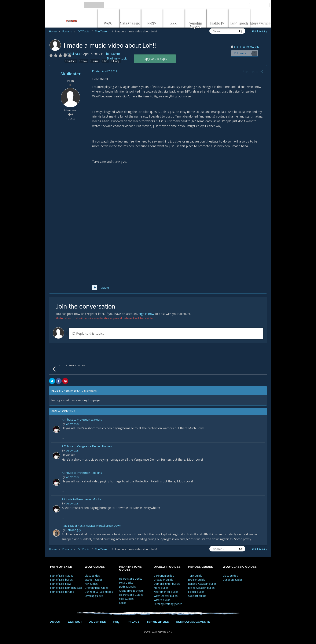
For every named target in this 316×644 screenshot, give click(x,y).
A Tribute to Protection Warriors (82, 421)
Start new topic (117, 58)
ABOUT (55, 622)
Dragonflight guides (96, 588)
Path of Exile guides (62, 576)
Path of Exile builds (61, 580)
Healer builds (196, 592)
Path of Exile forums (62, 592)
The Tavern (104, 31)
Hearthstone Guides (131, 595)
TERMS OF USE (158, 622)
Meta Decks (126, 583)
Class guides (92, 576)
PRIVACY (133, 622)
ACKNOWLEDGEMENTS (193, 622)
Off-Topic (85, 31)
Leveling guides (94, 596)
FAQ (116, 622)
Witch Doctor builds (166, 596)
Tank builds (195, 576)
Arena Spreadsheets (131, 591)
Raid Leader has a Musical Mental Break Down (91, 527)
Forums (69, 31)
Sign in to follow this (247, 47)
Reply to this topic (155, 59)
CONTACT (75, 622)
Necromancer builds (166, 592)
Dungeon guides (233, 580)
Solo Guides (126, 599)
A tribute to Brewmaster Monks (82, 500)
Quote (104, 288)
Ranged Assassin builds (202, 584)
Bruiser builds (197, 580)
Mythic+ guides (93, 580)
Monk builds (161, 588)
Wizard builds (162, 600)
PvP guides (91, 584)
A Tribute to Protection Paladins (82, 474)
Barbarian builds (164, 576)
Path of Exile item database (66, 588)
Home (55, 31)
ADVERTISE (98, 622)
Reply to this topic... (88, 334)
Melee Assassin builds (201, 588)
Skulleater (75, 54)
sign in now (146, 315)
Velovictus (72, 425)
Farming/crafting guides (168, 605)
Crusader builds (163, 580)
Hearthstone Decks (131, 579)
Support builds (197, 596)
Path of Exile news (61, 584)
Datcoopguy (73, 530)
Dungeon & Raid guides (99, 592)
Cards (123, 603)
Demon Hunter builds (167, 584)
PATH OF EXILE (61, 567)
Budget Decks (127, 587)
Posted (104, 71)
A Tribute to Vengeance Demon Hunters (87, 447)
